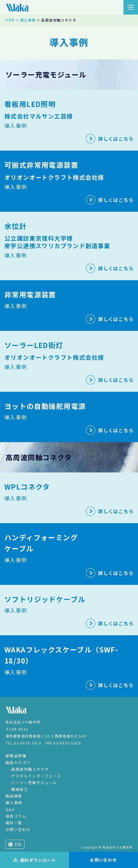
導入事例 (14, 803)
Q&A (10, 809)
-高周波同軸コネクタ (29, 769)
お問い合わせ (18, 829)
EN (15, 844)
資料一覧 (14, 823)
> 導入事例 (26, 20)
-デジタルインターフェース (35, 776)
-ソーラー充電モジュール (33, 783)
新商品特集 (16, 756)
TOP (10, 20)
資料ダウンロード (34, 860)
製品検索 (14, 796)
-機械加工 (19, 789)
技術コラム (16, 816)
